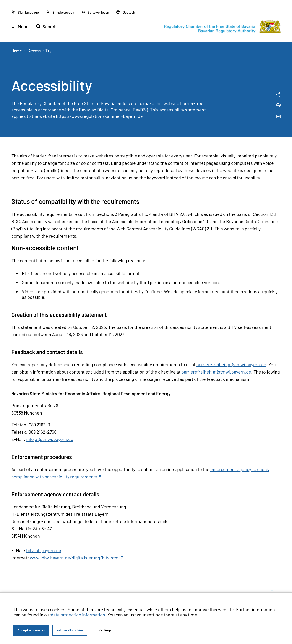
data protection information (78, 615)
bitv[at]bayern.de (44, 550)
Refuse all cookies (70, 630)
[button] (95, 12)
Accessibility (40, 51)
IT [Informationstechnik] (13, 514)
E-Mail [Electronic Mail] (18, 550)
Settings (102, 630)
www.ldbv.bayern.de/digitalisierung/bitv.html (75, 558)
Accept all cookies (31, 630)
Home (17, 51)
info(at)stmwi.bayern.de (50, 439)
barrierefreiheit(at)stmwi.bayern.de (231, 364)
